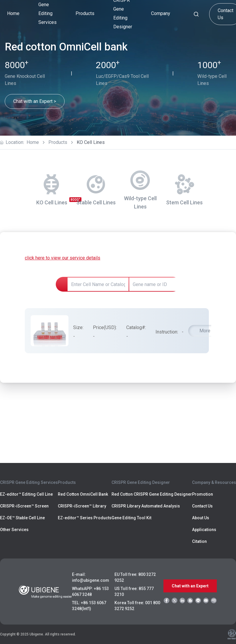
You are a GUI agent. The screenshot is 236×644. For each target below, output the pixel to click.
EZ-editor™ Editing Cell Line (26, 494)
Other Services (14, 530)
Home (13, 13)
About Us (201, 518)
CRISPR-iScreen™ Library (82, 506)
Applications (204, 530)
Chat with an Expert (190, 586)
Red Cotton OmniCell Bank (83, 494)
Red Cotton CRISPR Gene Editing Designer (152, 494)
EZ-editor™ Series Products (85, 518)
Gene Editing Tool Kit (131, 518)
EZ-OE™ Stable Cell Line (22, 518)
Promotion (203, 494)
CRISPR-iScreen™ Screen (24, 506)
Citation (199, 541)
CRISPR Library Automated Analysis (146, 506)
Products (58, 142)
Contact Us (202, 506)
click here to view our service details (63, 258)
